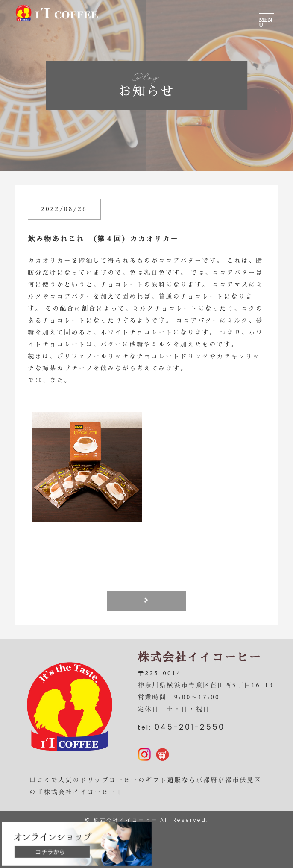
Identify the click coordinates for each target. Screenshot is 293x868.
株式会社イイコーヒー (126, 820)
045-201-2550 (190, 727)
